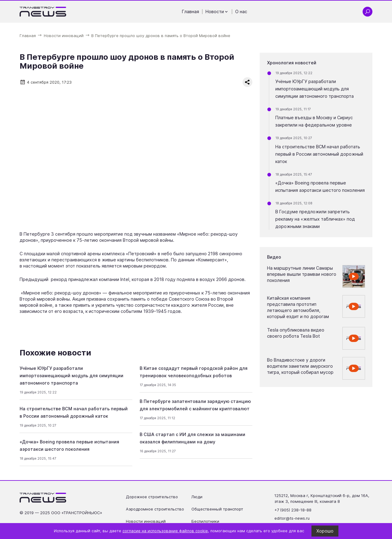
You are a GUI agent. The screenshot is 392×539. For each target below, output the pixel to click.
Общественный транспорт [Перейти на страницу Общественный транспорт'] (217, 509)
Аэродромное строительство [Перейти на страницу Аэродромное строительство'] (155, 509)
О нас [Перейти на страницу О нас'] (241, 11)
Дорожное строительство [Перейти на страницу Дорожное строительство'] (152, 497)
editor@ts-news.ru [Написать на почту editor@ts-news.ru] (292, 518)
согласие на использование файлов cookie (165, 531)
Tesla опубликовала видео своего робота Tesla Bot (296, 333)
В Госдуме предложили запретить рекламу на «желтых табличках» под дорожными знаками (315, 219)
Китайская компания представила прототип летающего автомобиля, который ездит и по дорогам (298, 307)
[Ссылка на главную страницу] (43, 12)
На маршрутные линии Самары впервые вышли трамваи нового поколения (302, 274)
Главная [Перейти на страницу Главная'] (190, 11)
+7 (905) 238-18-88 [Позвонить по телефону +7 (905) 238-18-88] (293, 510)
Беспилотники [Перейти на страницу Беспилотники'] (205, 521)
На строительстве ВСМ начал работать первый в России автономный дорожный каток (319, 154)
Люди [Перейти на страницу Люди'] (197, 497)
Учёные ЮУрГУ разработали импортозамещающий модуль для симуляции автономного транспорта (72, 376)
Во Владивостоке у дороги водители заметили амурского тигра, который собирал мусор (300, 366)
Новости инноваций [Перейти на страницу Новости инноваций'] (146, 521)
